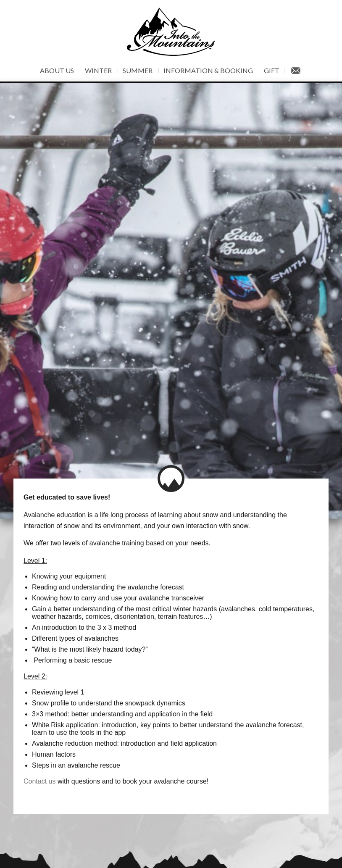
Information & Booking (208, 70)
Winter (98, 70)
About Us (57, 70)
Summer (138, 70)
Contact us (39, 753)
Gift (272, 70)
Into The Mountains (171, 32)
